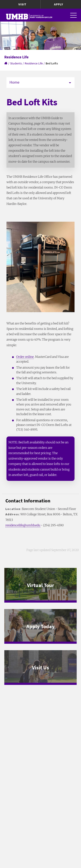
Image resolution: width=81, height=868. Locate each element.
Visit (22, 4)
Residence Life (34, 63)
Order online (25, 357)
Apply (59, 4)
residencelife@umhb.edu (23, 525)
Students (16, 63)
